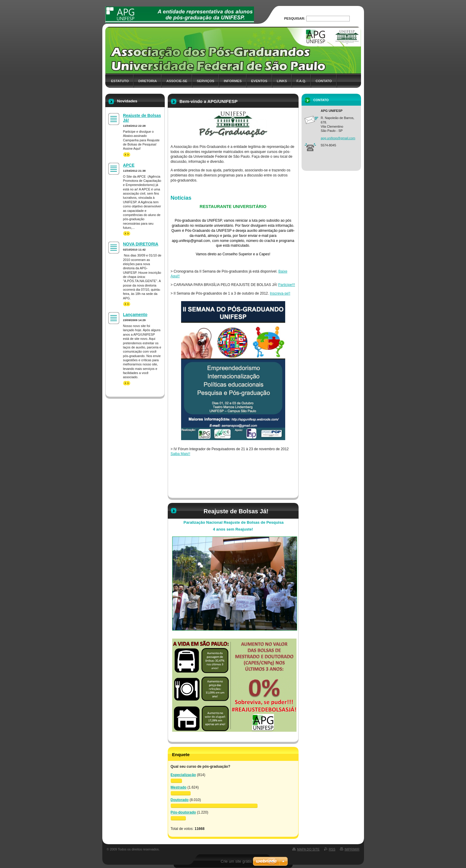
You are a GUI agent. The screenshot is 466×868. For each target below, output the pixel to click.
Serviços (206, 81)
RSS (332, 849)
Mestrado (179, 787)
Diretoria (148, 81)
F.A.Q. (301, 81)
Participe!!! (287, 285)
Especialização (183, 775)
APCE (129, 165)
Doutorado (180, 800)
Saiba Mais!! (181, 454)
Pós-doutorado (183, 812)
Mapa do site (308, 849)
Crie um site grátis (236, 861)
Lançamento (135, 315)
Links (282, 81)
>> (127, 155)
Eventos (259, 81)
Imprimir (352, 849)
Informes (233, 81)
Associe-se (177, 81)
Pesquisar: (295, 18)
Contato (324, 81)
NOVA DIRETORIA (141, 244)
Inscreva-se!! (280, 293)
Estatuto (120, 81)
